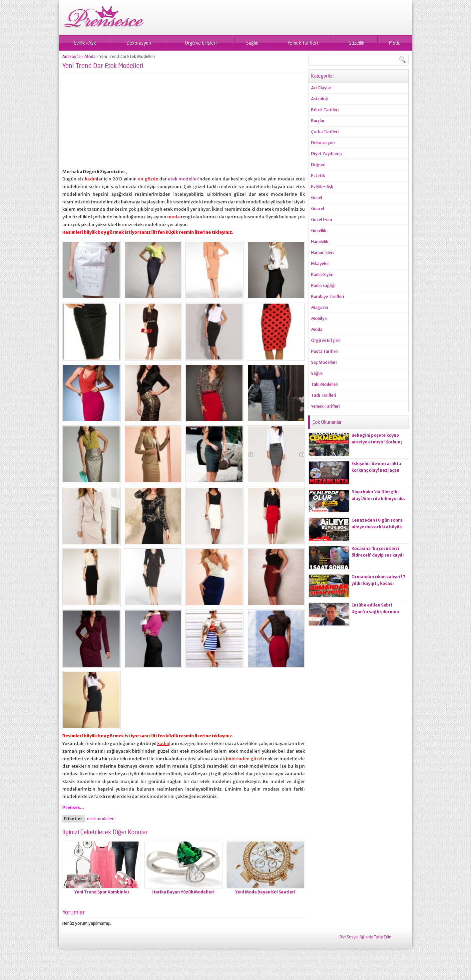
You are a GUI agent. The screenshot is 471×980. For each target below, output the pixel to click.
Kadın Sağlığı (323, 285)
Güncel (318, 209)
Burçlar (318, 121)
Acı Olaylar (321, 88)
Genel (317, 198)
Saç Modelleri (324, 362)
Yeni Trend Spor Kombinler (102, 892)
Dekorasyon (139, 43)
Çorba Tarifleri (325, 132)
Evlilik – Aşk (85, 43)
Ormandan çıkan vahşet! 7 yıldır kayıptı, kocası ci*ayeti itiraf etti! (378, 583)
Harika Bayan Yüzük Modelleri (183, 892)
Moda (395, 43)
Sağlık (252, 43)
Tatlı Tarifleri (324, 395)
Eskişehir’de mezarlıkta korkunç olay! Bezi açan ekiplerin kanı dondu (376, 470)
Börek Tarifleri (325, 110)
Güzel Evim (322, 220)
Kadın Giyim (322, 274)
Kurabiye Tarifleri (328, 296)
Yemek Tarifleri (303, 43)
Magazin (320, 307)
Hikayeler (320, 263)
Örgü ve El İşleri (201, 43)
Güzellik (356, 43)
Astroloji (319, 99)
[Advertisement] (184, 122)
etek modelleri (184, 179)
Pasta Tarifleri (325, 351)
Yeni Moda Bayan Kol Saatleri (265, 892)
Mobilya (319, 318)
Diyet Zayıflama (326, 154)
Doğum (318, 165)
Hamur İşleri (322, 252)
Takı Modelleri (325, 384)
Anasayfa (71, 56)
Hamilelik (320, 242)
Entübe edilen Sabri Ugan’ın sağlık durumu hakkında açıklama (375, 612)
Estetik (318, 176)
